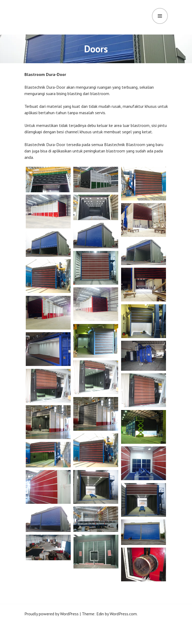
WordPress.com (123, 614)
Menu (160, 16)
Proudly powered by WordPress (52, 614)
